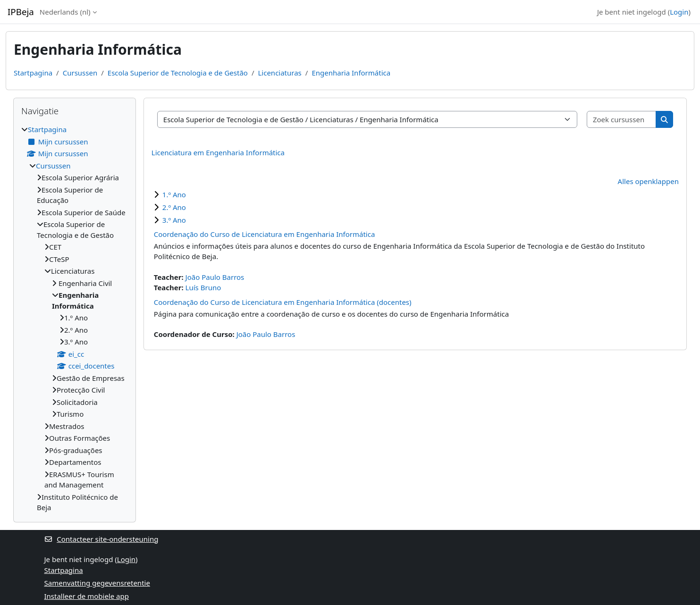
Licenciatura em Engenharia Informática (218, 152)
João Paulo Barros (215, 277)
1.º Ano (174, 194)
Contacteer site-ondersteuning (101, 539)
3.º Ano (174, 220)
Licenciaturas (279, 73)
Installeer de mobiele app (87, 596)
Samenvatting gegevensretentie (97, 583)
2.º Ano (174, 207)
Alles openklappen (648, 181)
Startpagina (33, 73)
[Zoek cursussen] (622, 120)
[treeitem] (75, 319)
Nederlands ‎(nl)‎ (65, 12)
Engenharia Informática (351, 73)
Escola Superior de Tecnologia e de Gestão (178, 73)
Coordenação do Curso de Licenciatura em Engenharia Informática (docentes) (283, 302)
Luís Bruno (203, 287)
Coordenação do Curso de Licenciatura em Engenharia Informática (265, 234)
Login (679, 12)
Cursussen (80, 73)
